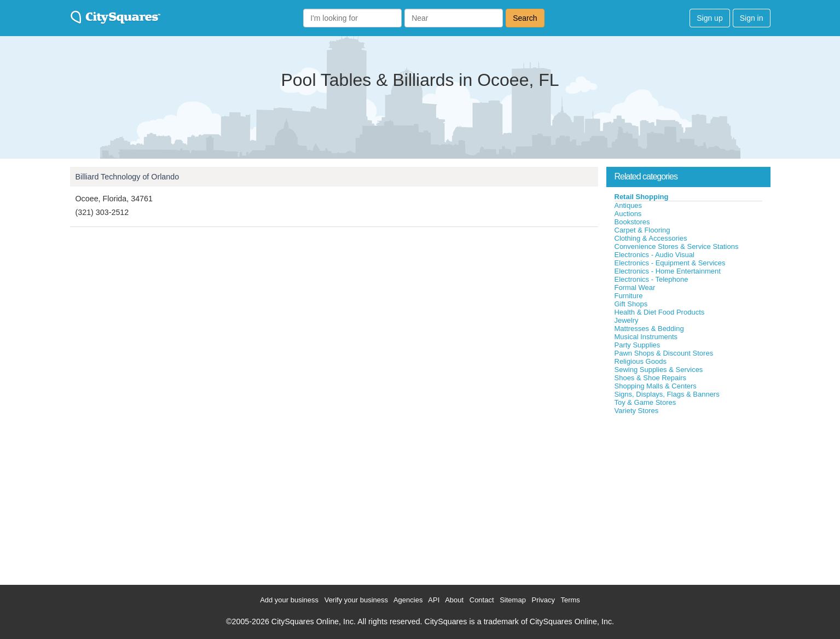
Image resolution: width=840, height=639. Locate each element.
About (454, 600)
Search (525, 18)
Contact (482, 600)
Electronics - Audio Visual (654, 255)
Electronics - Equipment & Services (670, 263)
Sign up (709, 18)
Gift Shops (631, 304)
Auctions (628, 214)
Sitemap (513, 600)
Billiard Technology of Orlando (128, 177)
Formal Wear (635, 287)
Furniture (629, 296)
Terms (570, 600)
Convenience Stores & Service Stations (677, 246)
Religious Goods (641, 361)
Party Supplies (638, 345)
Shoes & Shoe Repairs (651, 378)
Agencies (408, 600)
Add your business (289, 600)
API (434, 600)
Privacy (543, 600)
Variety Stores (637, 411)
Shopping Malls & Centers (656, 386)
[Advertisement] (688, 497)
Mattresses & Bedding (649, 329)
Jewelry (627, 320)
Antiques (628, 205)
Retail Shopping (642, 197)
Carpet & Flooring (642, 230)
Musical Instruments (646, 337)
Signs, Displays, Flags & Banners (667, 394)
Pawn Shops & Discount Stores (664, 353)
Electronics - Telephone (651, 279)
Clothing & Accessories (651, 238)
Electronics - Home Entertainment (668, 271)
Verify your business (356, 600)
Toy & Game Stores (645, 402)
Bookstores (632, 222)
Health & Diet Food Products (660, 312)
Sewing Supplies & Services (659, 370)
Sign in (752, 18)
